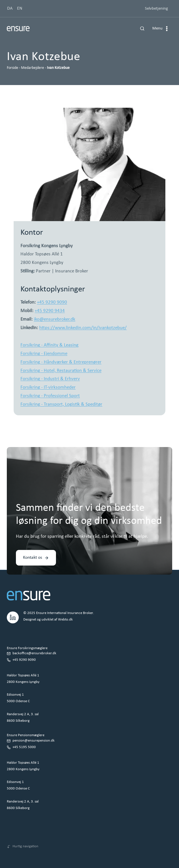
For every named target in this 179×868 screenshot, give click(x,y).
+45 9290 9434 (50, 311)
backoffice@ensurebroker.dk (34, 653)
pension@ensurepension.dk (34, 741)
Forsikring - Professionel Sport (50, 396)
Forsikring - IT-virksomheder (48, 387)
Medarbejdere (33, 68)
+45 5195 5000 (24, 747)
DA (10, 9)
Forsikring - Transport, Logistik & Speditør (61, 404)
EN (20, 9)
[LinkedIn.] (13, 617)
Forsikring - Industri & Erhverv (50, 379)
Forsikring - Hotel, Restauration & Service (61, 371)
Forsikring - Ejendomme (44, 354)
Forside (13, 68)
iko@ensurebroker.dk (55, 319)
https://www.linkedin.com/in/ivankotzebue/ (83, 328)
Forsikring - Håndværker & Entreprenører (61, 362)
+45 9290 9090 (52, 302)
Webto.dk (65, 620)
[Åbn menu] (161, 29)
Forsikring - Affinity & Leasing (49, 345)
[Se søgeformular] (142, 29)
